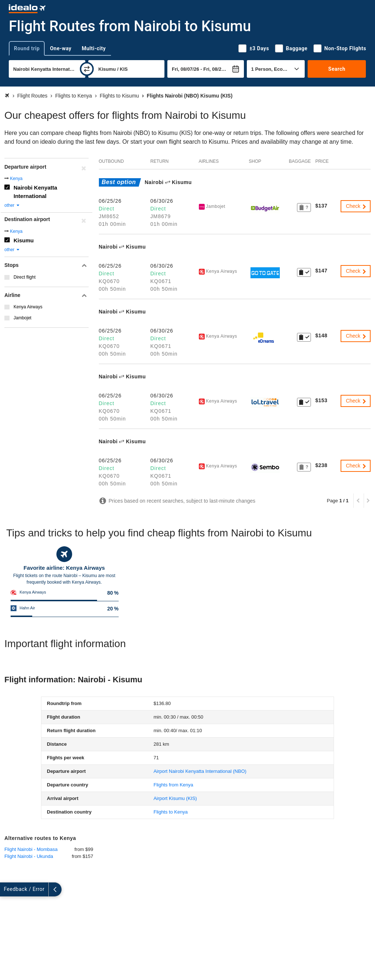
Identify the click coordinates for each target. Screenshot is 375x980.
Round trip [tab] (27, 48)
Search (337, 69)
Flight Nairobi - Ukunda (29, 856)
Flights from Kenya (173, 785)
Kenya (16, 179)
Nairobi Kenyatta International (35, 192)
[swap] (87, 69)
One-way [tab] (61, 48)
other (12, 205)
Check (356, 206)
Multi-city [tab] (94, 48)
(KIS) (175, 798)
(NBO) (200, 771)
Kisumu (24, 240)
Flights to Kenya (170, 812)
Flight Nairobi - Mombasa (31, 849)
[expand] (7, 889)
